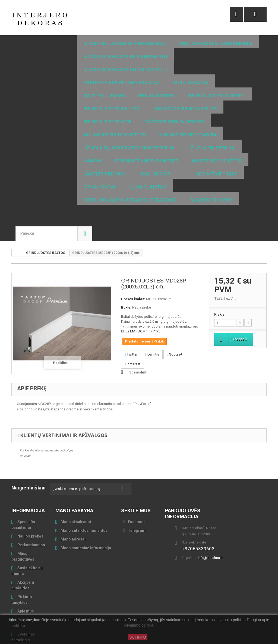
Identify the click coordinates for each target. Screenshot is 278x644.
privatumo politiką (139, 626)
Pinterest (132, 338)
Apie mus (25, 585)
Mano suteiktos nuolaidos (84, 504)
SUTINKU (138, 637)
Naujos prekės (30, 510)
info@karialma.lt (210, 532)
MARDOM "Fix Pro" (145, 305)
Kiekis (219, 288)
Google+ (175, 328)
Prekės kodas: (133, 273)
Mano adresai (73, 513)
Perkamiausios (31, 519)
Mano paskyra (74, 484)
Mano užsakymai (76, 496)
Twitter (131, 328)
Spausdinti (138, 346)
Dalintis (152, 328)
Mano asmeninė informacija (86, 522)
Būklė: (126, 281)
